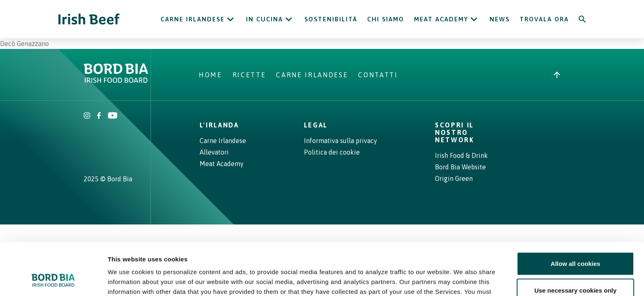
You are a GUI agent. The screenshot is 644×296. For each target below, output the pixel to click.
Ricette (249, 75)
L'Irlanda (219, 125)
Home (210, 75)
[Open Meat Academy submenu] (474, 19)
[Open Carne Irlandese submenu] (230, 19)
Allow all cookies (576, 215)
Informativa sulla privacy (340, 141)
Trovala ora (544, 19)
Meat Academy (441, 19)
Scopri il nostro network (455, 132)
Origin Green (454, 178)
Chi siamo (386, 19)
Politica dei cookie (332, 152)
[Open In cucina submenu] (289, 19)
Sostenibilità (331, 19)
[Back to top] (557, 75)
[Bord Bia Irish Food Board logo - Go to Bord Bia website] (116, 81)
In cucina (264, 19)
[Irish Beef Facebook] (99, 116)
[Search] (582, 19)
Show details (431, 280)
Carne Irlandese (193, 19)
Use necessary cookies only (575, 242)
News (500, 19)
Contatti (378, 75)
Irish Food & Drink (461, 155)
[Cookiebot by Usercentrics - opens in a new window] (53, 280)
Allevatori (214, 152)
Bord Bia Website (460, 167)
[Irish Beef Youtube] (112, 116)
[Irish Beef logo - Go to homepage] (89, 19)
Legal (316, 125)
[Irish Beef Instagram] (87, 116)
